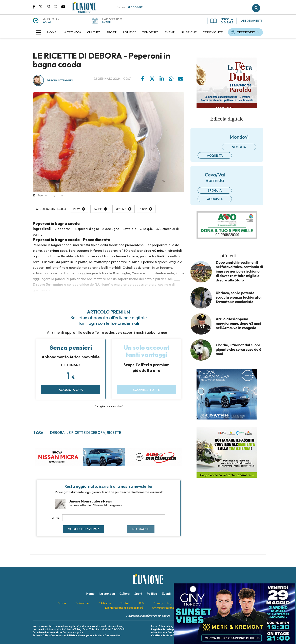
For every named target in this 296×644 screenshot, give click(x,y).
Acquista (215, 155)
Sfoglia (239, 147)
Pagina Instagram (50, 6)
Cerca (256, 8)
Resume (121, 209)
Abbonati (136, 7)
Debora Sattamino (60, 81)
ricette (114, 433)
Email (56, 518)
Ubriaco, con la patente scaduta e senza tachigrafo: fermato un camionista (239, 297)
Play (77, 209)
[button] (39, 32)
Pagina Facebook (36, 6)
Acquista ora (71, 390)
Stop (143, 209)
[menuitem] (52, 32)
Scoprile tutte (146, 390)
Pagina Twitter (43, 6)
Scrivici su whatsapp (58, 6)
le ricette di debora (86, 433)
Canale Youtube (63, 6)
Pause (98, 209)
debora (57, 433)
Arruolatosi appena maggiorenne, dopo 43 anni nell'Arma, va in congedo (238, 323)
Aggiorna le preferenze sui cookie (148, 616)
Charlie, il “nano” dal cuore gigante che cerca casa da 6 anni (238, 349)
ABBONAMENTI (252, 21)
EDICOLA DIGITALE (222, 21)
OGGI (47, 22)
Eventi (106, 22)
